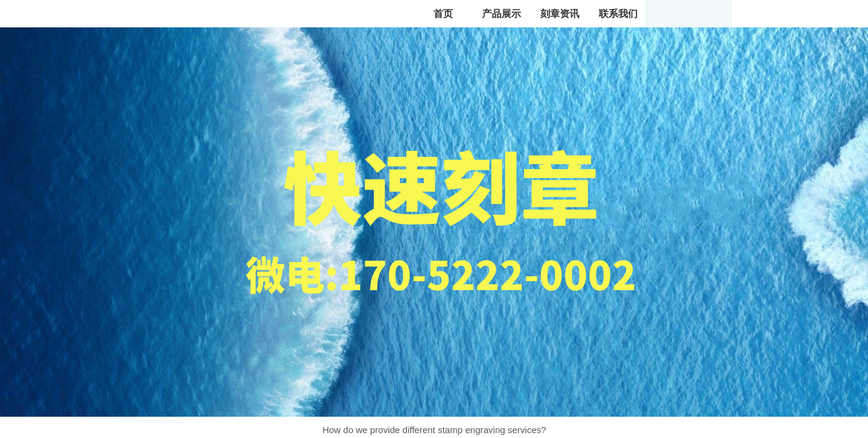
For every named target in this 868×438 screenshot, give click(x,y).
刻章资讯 (560, 14)
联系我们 (618, 14)
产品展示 (501, 14)
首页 (443, 14)
